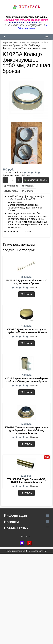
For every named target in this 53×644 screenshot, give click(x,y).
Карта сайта (26, 536)
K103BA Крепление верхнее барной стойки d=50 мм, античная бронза (26, 380)
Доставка (11, 191)
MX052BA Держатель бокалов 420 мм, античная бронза (27, 282)
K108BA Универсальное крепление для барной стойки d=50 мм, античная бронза (26, 430)
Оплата (27, 191)
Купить (26, 294)
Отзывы (7, 173)
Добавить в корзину (36, 180)
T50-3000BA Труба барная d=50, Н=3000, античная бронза (27, 481)
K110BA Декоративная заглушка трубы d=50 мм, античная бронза (26, 331)
